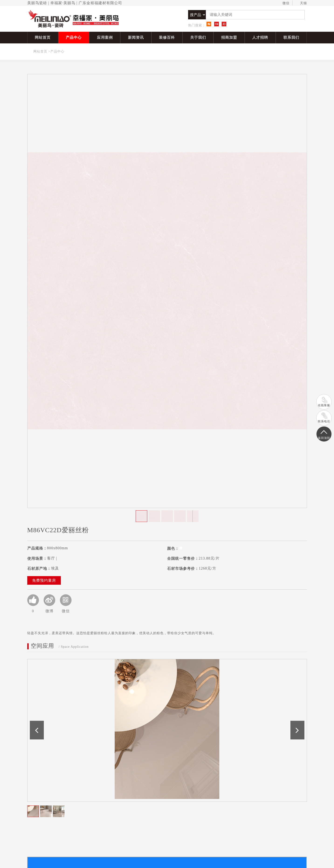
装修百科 (167, 37)
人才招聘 (260, 37)
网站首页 (43, 37)
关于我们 (198, 37)
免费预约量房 (44, 580)
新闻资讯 (136, 37)
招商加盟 (229, 37)
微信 (284, 3)
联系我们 (291, 37)
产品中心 (74, 37)
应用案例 (105, 37)
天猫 (301, 3)
